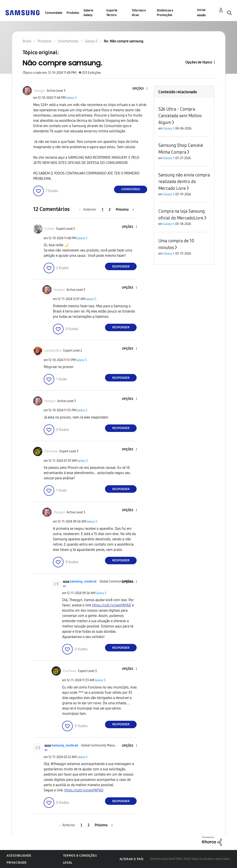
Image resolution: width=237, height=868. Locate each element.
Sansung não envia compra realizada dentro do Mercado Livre (184, 182)
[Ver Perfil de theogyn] (40, 91)
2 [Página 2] (110, 209)
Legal (68, 863)
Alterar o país (132, 859)
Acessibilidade (19, 856)
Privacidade (17, 863)
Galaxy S (71, 98)
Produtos (73, 13)
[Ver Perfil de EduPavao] (51, 451)
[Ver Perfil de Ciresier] (50, 229)
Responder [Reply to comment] (121, 267)
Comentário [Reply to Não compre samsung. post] (131, 189)
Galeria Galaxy (88, 13)
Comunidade (54, 13)
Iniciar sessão (201, 13)
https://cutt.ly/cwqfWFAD (112, 605)
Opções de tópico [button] (199, 62)
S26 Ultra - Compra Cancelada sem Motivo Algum (180, 116)
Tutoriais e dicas (139, 13)
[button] (140, 89)
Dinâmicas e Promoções (165, 13)
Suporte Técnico (112, 13)
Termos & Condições (80, 856)
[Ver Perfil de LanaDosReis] (53, 351)
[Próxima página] (125, 209)
